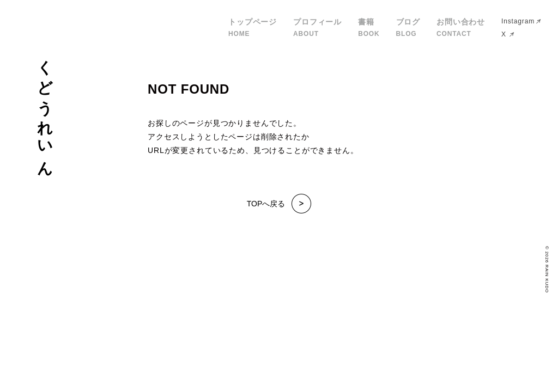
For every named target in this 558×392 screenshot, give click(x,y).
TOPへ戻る (279, 204)
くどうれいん (45, 110)
